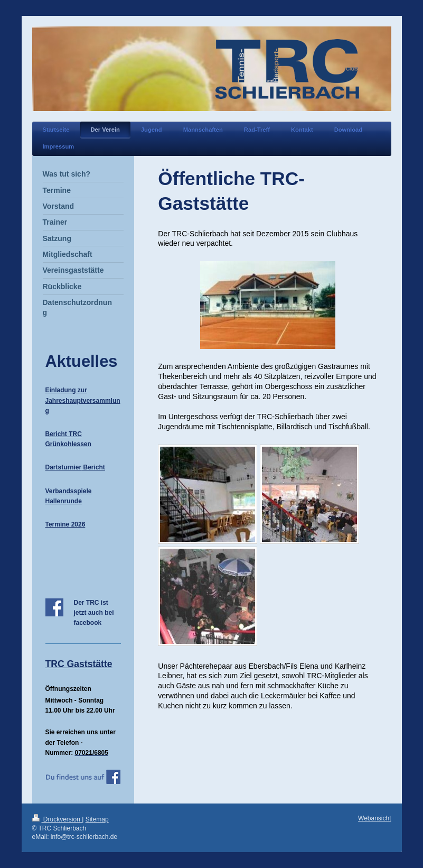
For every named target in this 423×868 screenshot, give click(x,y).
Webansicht (374, 818)
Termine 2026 (65, 524)
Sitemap (97, 819)
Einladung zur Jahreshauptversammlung (83, 400)
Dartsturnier (64, 467)
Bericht (93, 467)
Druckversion (57, 819)
